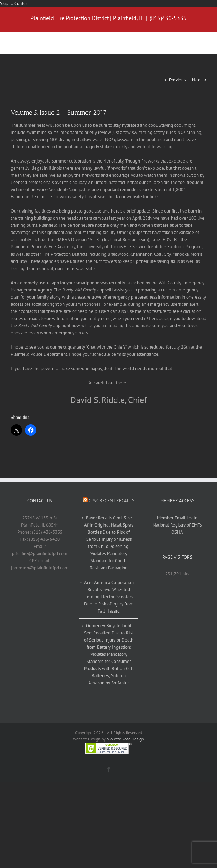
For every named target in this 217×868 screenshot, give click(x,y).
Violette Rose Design (125, 739)
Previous (177, 80)
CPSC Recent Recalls (112, 501)
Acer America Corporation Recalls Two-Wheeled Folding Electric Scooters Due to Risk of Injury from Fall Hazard (109, 597)
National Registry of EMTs (177, 525)
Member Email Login (177, 518)
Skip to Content (15, 3)
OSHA (177, 532)
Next (197, 80)
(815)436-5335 (168, 18)
